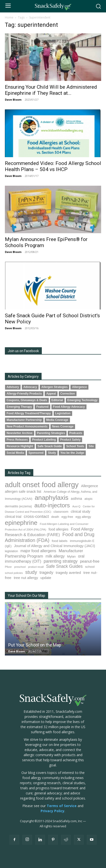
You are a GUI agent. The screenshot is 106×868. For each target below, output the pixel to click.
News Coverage (63, 426)
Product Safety (70, 440)
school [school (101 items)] (90, 567)
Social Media (15, 453)
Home (9, 17)
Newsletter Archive (20, 433)
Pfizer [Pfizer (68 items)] (8, 567)
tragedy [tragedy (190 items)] (46, 573)
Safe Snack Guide (50, 446)
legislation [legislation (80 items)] (11, 551)
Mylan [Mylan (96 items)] (71, 556)
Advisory (13, 387)
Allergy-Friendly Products (24, 394)
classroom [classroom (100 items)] (61, 512)
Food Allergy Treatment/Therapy (29, 413)
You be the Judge (72, 453)
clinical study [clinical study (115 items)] (80, 511)
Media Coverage (57, 420)
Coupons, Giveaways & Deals (27, 400)
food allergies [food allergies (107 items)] (59, 529)
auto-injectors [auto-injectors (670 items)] (52, 505)
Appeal (51, 394)
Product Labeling (44, 440)
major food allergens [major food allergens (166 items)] (38, 551)
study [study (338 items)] (31, 572)
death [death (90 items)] (55, 517)
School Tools (75, 446)
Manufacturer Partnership (24, 420)
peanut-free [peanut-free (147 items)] (90, 561)
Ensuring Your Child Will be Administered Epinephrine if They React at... (51, 90)
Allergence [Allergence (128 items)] (89, 486)
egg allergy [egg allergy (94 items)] (83, 517)
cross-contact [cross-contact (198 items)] (36, 516)
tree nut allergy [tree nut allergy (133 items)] (26, 578)
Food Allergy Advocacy (69, 407)
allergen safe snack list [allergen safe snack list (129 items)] (23, 492)
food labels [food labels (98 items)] (60, 541)
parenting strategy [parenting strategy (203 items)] (61, 561)
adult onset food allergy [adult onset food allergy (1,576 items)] (42, 485)
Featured (42, 407)
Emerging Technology (82, 400)
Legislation (63, 413)
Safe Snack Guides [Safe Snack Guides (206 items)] (64, 566)
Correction (68, 394)
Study (52, 453)
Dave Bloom (13, 100)
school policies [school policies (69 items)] (14, 573)
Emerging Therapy (19, 407)
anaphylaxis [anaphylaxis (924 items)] (52, 498)
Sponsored (36, 453)
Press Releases (17, 440)
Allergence (79, 387)
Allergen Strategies (54, 387)
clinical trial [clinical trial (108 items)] (13, 517)
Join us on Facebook (23, 351)
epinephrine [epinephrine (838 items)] (21, 523)
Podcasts (76, 433)
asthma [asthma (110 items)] (76, 499)
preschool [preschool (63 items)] (20, 567)
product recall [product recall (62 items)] (36, 567)
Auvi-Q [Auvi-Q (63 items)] (76, 506)
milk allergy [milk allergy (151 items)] (55, 556)
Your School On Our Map (26, 596)
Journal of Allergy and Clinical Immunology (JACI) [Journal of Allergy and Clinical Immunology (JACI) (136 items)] (54, 546)
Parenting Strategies (51, 433)
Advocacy (30, 387)
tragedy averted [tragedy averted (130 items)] (68, 573)
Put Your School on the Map (35, 645)
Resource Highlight (20, 446)
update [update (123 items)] (46, 578)
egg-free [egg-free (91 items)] (67, 517)
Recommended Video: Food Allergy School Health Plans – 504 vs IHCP (53, 166)
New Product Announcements (27, 426)
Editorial (57, 400)
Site (91, 446)
